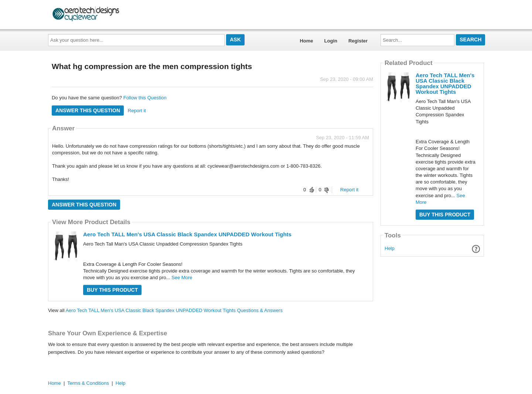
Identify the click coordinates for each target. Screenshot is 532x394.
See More (182, 277)
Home (306, 41)
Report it (137, 111)
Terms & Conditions (88, 383)
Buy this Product (112, 290)
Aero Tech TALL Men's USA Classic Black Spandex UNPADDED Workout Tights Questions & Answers (174, 310)
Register (358, 41)
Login (331, 41)
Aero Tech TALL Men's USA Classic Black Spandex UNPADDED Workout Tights (187, 234)
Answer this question (88, 110)
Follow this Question (145, 98)
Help (390, 248)
